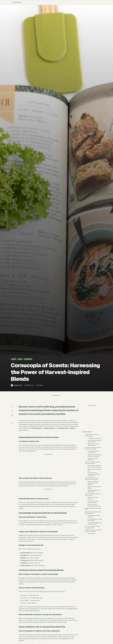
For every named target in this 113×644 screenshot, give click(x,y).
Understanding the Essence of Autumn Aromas (92, 462)
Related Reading (92, 561)
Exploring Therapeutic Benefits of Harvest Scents (93, 522)
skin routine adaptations (62, 642)
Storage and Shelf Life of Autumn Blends (94, 518)
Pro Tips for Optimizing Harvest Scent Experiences (92, 554)
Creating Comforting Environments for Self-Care (94, 532)
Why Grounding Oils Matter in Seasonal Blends (95, 468)
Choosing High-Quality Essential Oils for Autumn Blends (93, 475)
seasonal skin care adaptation (34, 528)
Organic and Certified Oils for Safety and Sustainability (95, 482)
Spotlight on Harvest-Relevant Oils (93, 486)
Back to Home (16, 2)
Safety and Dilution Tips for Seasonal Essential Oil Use (92, 506)
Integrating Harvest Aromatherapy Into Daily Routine (93, 540)
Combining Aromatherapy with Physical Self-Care (95, 550)
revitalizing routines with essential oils (29, 614)
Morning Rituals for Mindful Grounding (94, 543)
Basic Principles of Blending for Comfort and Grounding (94, 493)
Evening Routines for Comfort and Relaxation (95, 547)
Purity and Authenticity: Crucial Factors (93, 479)
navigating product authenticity (52, 542)
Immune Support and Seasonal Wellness (93, 529)
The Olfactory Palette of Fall (95, 465)
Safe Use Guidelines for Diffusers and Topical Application (93, 510)
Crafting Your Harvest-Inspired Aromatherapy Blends (92, 490)
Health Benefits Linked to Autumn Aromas (94, 472)
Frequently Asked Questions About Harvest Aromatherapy (93, 558)
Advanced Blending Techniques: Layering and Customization (94, 501)
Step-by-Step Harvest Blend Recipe (95, 497)
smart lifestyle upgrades (32, 625)
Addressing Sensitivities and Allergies (94, 514)
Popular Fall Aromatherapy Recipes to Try (93, 536)
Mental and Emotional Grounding (93, 525)
